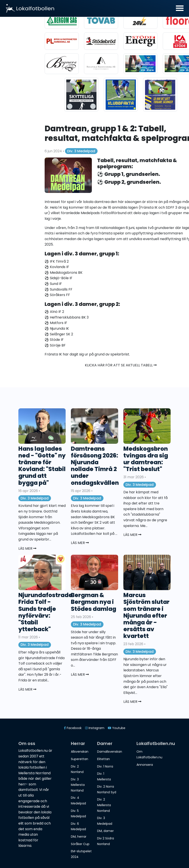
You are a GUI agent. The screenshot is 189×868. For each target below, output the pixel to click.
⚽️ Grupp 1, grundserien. (129, 174)
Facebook (73, 728)
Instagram (95, 728)
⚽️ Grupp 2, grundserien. (129, 182)
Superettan (80, 759)
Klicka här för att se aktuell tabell (121, 365)
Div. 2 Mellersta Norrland (104, 805)
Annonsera (145, 765)
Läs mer (27, 548)
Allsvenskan (80, 752)
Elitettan (103, 759)
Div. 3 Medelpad (81, 151)
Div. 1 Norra (105, 766)
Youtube (117, 728)
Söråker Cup (80, 844)
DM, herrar (79, 837)
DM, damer (105, 831)
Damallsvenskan (110, 752)
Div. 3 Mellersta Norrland (78, 785)
